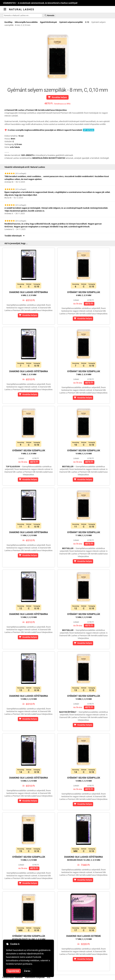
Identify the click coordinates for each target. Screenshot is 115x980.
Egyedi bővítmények (49, 22)
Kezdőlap (8, 22)
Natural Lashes (22, 9)
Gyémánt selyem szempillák (84, 294)
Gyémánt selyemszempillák (71, 22)
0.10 (87, 22)
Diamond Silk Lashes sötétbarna (29, 294)
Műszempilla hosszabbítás (26, 22)
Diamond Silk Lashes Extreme (84, 937)
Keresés (49, 15)
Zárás (27, 971)
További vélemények (15, 236)
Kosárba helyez (58, 97)
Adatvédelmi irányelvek (35, 977)
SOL (49, 977)
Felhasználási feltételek (12, 977)
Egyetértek (13, 971)
